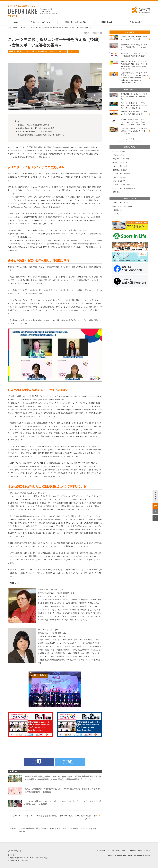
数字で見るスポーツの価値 (76, 22)
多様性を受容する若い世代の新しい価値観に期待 (36, 128)
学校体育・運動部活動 (121, 159)
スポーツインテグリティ (122, 185)
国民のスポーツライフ (121, 162)
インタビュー (73, 51)
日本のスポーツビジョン (40, 22)
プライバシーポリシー (118, 851)
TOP (9, 28)
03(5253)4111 (26, 860)
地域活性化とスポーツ (121, 177)
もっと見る (130, 139)
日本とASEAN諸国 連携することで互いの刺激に (36, 132)
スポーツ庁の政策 (119, 151)
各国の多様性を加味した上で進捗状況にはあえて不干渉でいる (41, 135)
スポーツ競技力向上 (120, 166)
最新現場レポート (108, 22)
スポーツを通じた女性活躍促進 (36, 51)
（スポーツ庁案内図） (42, 857)
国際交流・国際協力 (16, 51)
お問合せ (102, 851)
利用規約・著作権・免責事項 (140, 851)
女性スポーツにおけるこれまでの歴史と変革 (34, 125)
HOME (16, 22)
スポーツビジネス (119, 181)
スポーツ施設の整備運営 (122, 173)
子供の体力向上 (136, 22)
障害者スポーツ (119, 192)
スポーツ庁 (13, 851)
